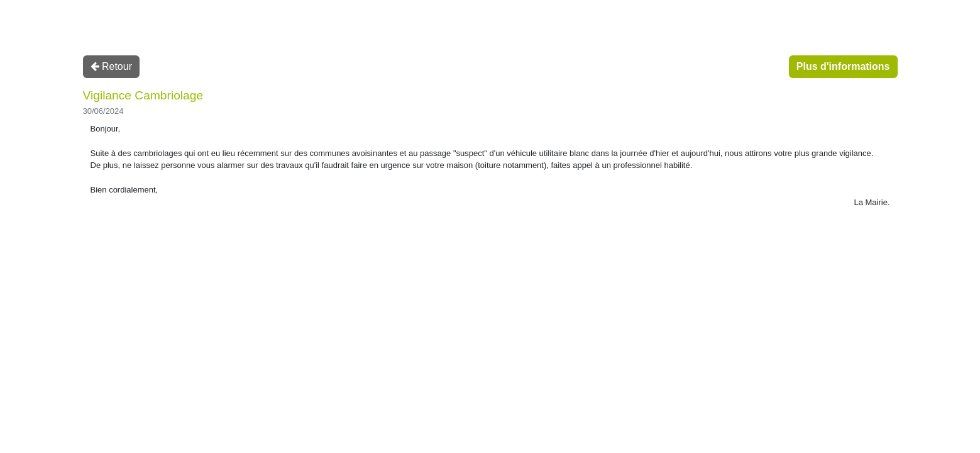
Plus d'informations (843, 66)
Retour (111, 66)
